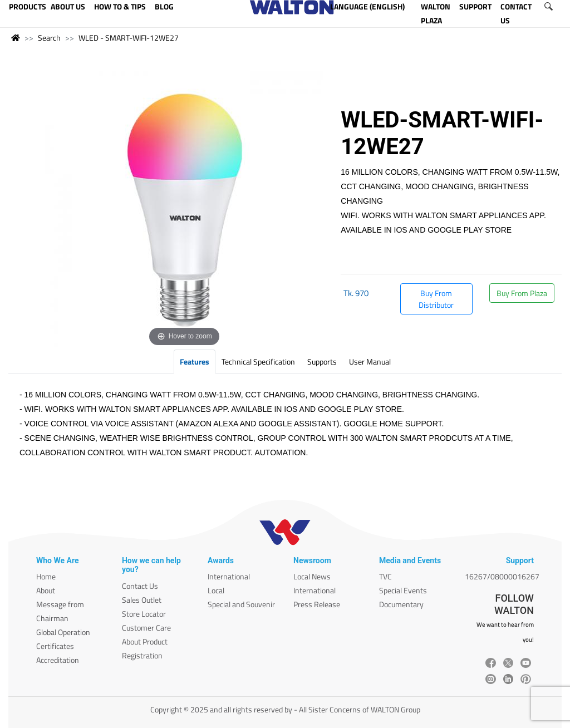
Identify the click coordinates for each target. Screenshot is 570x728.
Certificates (55, 646)
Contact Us (140, 586)
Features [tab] (195, 361)
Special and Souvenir (241, 604)
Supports (322, 361)
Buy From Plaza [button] (522, 293)
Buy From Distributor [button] (436, 299)
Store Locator (144, 614)
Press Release (317, 604)
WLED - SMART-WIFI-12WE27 (129, 38)
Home (46, 576)
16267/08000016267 (502, 576)
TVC (385, 576)
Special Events (403, 590)
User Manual (370, 361)
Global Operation (63, 632)
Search (49, 38)
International (229, 576)
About (46, 590)
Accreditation (58, 660)
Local (216, 590)
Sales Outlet (142, 600)
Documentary (401, 604)
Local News (312, 576)
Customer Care (146, 628)
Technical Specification (258, 361)
